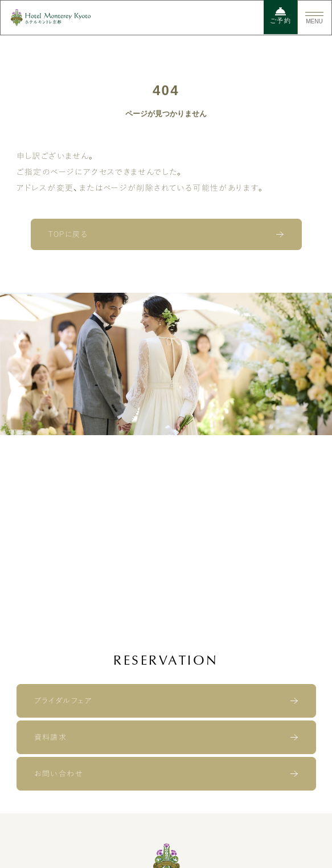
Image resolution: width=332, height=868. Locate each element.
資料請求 (51, 737)
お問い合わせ (58, 774)
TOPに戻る (68, 234)
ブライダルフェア (63, 701)
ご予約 (280, 16)
